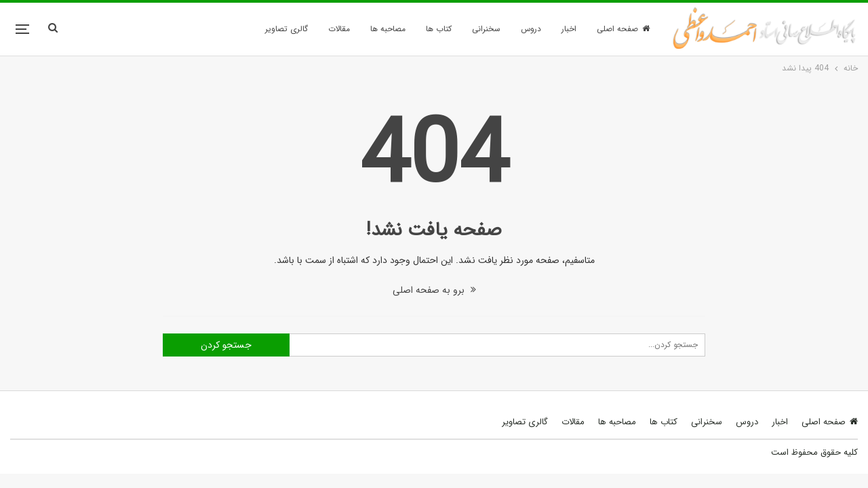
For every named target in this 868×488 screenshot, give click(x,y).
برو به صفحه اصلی (434, 290)
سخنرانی (486, 29)
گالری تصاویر (287, 29)
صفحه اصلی (623, 29)
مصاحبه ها (388, 29)
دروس (531, 29)
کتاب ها (439, 29)
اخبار (569, 29)
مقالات (339, 29)
